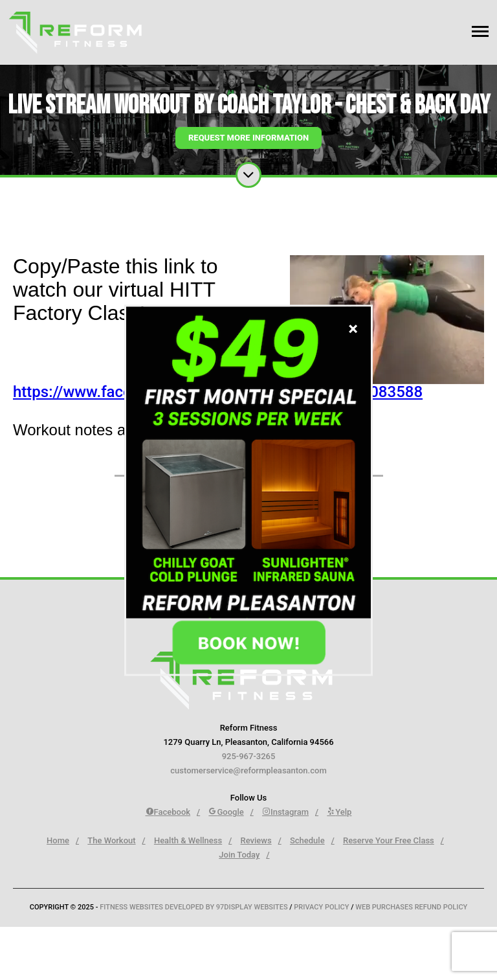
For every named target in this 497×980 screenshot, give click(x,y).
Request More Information (248, 138)
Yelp (339, 812)
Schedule (307, 840)
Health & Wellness (188, 840)
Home (58, 840)
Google (226, 812)
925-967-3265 (249, 756)
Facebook (168, 812)
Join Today (239, 855)
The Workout (111, 840)
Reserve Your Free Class (389, 840)
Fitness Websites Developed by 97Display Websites (194, 907)
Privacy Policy (321, 907)
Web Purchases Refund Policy (411, 907)
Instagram (285, 812)
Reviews (256, 840)
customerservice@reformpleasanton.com (248, 770)
